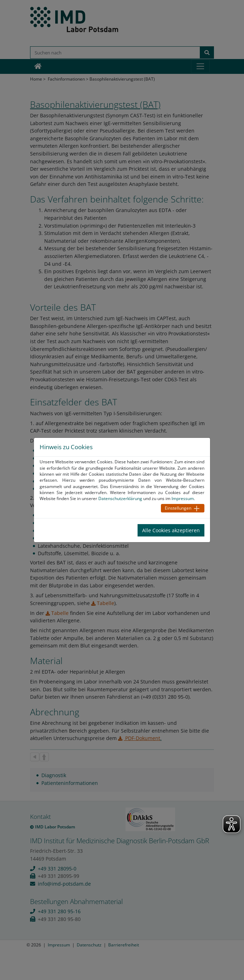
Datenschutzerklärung (120, 498)
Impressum (183, 498)
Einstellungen (178, 508)
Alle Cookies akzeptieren (171, 530)
